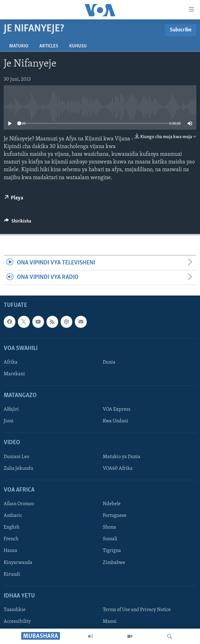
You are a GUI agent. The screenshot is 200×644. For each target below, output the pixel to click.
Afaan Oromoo (19, 504)
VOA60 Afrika (118, 469)
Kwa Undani (116, 421)
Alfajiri (11, 409)
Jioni (9, 421)
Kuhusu (78, 46)
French (11, 539)
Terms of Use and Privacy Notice (137, 610)
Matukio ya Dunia (122, 457)
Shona (109, 527)
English (12, 527)
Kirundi (12, 574)
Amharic (13, 516)
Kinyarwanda (18, 562)
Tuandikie (15, 610)
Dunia (109, 362)
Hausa (10, 551)
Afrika (11, 362)
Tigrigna (112, 551)
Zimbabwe (114, 562)
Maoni (110, 622)
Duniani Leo (16, 457)
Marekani (14, 374)
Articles (49, 46)
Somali (110, 539)
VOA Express (117, 409)
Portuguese (115, 516)
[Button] (18, 223)
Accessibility (17, 622)
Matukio (19, 46)
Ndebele (112, 504)
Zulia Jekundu (18, 469)
